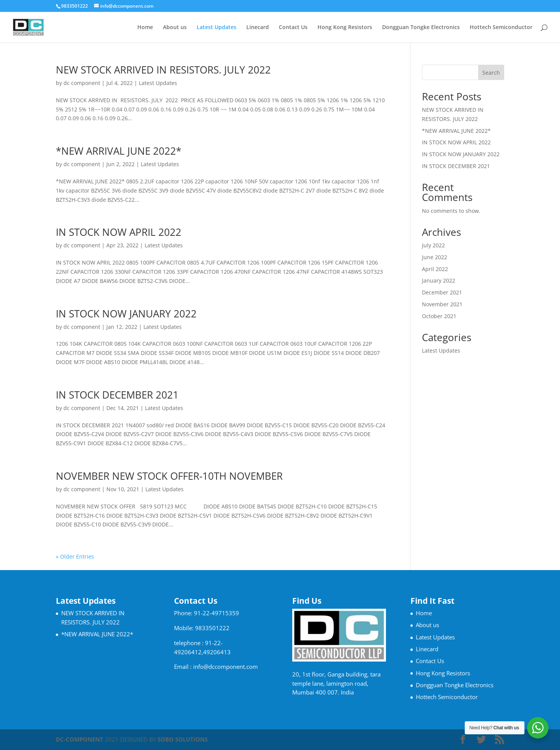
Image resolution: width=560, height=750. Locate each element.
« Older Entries (75, 556)
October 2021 (439, 316)
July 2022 (433, 245)
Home (145, 28)
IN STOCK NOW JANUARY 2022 (126, 314)
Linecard (258, 28)
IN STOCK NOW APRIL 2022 (119, 232)
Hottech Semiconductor (501, 28)
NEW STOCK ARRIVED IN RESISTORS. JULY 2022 (163, 70)
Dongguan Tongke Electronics (421, 28)
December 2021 (442, 292)
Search (491, 73)
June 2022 (435, 257)
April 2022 (435, 269)
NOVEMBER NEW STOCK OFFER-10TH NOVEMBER (169, 476)
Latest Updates (217, 28)
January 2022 (439, 280)
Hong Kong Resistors (345, 28)
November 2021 (442, 304)
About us (175, 28)
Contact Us (293, 28)
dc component (82, 83)
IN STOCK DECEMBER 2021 (117, 395)
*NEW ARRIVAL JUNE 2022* (119, 151)
